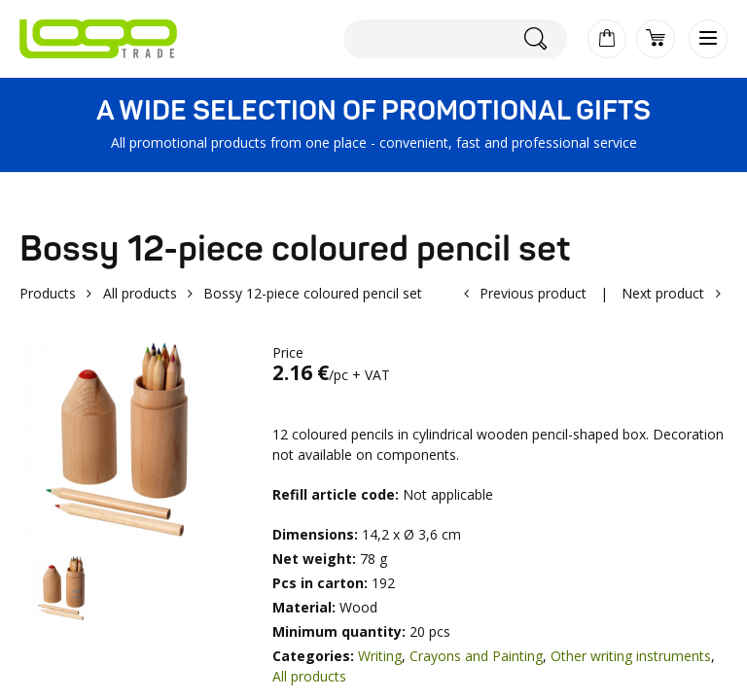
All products (140, 293)
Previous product (533, 293)
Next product (663, 293)
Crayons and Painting (476, 656)
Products (48, 293)
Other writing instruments (631, 656)
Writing (380, 656)
